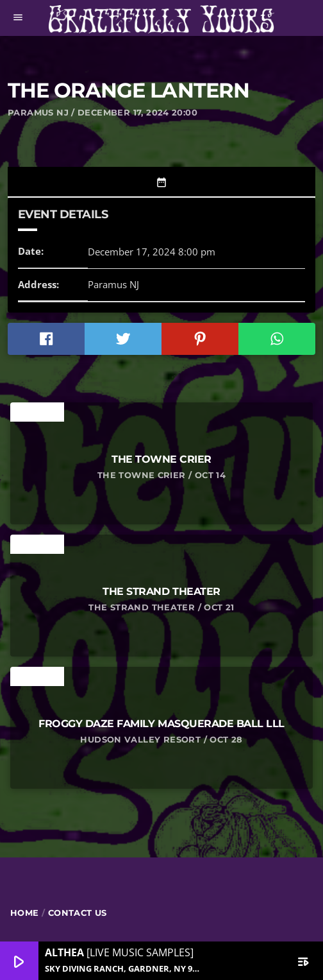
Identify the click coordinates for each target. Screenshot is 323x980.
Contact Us (78, 913)
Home (25, 913)
